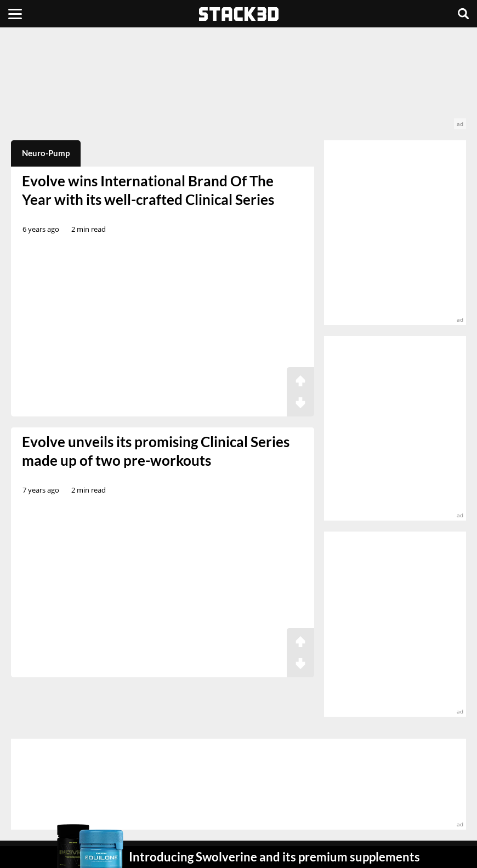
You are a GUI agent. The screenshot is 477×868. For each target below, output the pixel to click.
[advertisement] (238, 84)
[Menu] (15, 14)
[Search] (463, 14)
